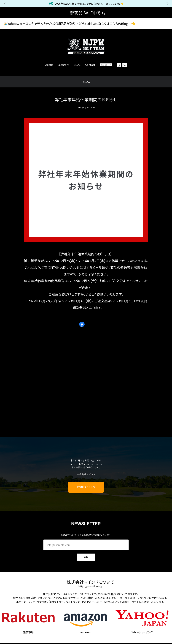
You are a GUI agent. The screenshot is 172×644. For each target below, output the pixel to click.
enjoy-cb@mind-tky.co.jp (86, 464)
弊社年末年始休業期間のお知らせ (86, 99)
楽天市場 (28, 632)
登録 (86, 557)
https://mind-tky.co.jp (91, 587)
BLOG (77, 65)
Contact (90, 65)
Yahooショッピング (142, 632)
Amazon (85, 632)
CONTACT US (86, 487)
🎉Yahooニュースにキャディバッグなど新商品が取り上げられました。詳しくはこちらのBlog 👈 (69, 23)
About (49, 65)
